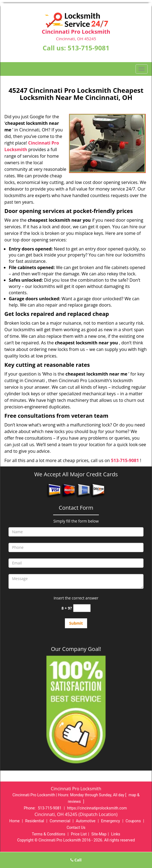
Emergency (111, 821)
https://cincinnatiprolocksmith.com (97, 808)
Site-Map (99, 834)
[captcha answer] (82, 608)
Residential (35, 821)
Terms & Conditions (48, 834)
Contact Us (76, 827)
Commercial (60, 821)
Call (76, 860)
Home (15, 821)
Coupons (133, 821)
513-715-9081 (89, 48)
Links (116, 834)
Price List (79, 834)
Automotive (86, 821)
